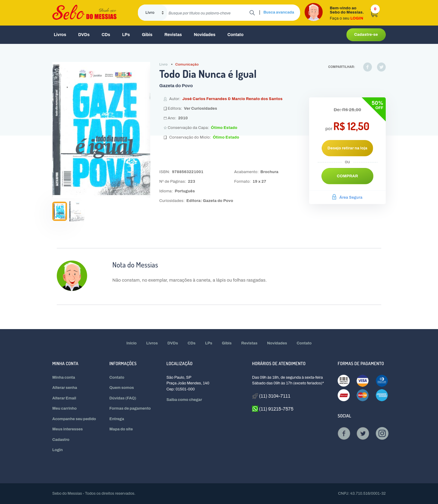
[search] (208, 13)
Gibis (147, 35)
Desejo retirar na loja (347, 148)
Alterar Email (64, 398)
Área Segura (347, 197)
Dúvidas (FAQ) (123, 398)
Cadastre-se (366, 35)
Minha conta (64, 377)
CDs (106, 35)
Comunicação (187, 64)
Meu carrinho (64, 408)
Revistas (173, 35)
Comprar (347, 176)
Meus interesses (68, 429)
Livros (60, 35)
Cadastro (61, 440)
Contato (236, 35)
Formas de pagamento (130, 408)
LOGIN (357, 18)
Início (132, 343)
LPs (126, 35)
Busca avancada (279, 12)
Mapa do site (121, 429)
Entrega (117, 419)
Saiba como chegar (184, 400)
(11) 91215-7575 (273, 409)
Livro (163, 64)
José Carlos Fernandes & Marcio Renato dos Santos (233, 99)
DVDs (84, 35)
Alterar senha (65, 388)
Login (58, 450)
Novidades (205, 35)
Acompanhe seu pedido (74, 419)
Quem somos (122, 388)
